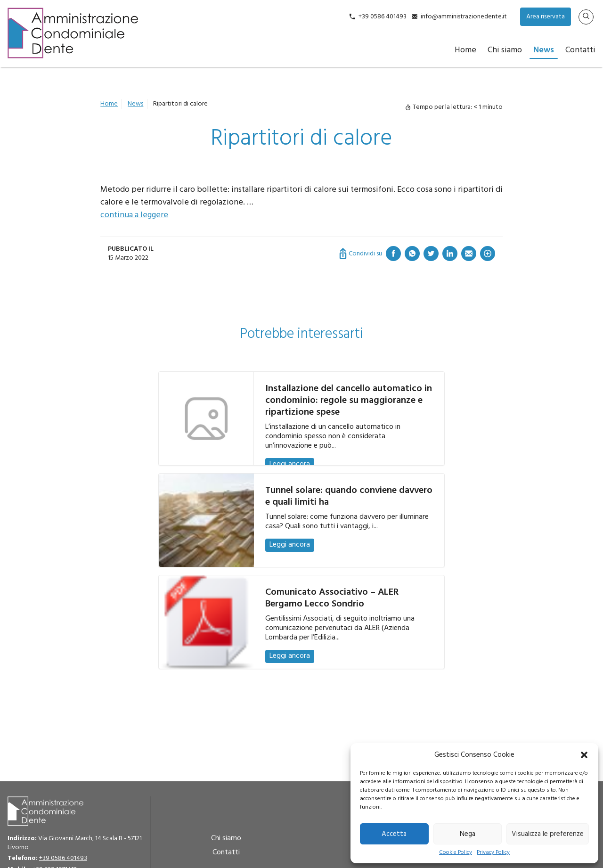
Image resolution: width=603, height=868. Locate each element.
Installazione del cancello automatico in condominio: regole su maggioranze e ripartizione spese (349, 401)
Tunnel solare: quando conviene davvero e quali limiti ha (349, 496)
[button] (584, 755)
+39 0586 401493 (383, 17)
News (544, 50)
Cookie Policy (456, 853)
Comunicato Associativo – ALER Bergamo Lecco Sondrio (332, 598)
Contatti (580, 50)
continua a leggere (134, 215)
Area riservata (546, 17)
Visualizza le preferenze (548, 834)
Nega (468, 834)
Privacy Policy (493, 853)
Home (465, 50)
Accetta (394, 834)
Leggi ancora (290, 464)
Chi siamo (505, 50)
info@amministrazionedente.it (464, 17)
